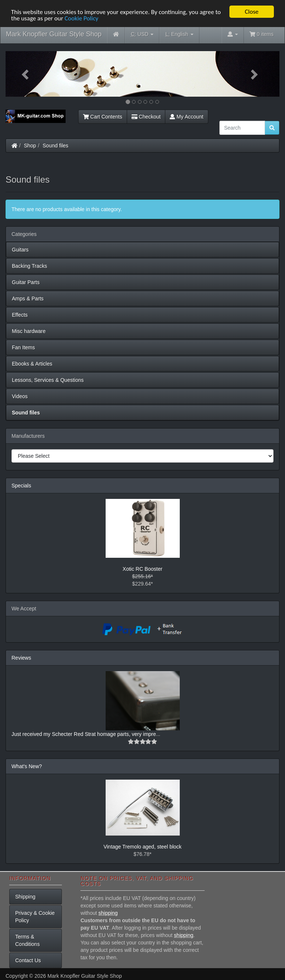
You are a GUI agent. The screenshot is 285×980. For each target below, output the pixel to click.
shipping (108, 913)
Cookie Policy (81, 18)
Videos (20, 396)
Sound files (55, 146)
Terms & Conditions (27, 940)
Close (251, 12)
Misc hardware (29, 331)
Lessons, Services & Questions (48, 380)
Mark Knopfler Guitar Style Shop (54, 34)
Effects (20, 315)
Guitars (20, 250)
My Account (186, 117)
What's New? (27, 766)
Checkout (146, 117)
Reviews (21, 658)
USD (142, 34)
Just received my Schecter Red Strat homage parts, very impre (84, 734)
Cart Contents (103, 117)
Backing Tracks (29, 266)
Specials (21, 486)
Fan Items (23, 347)
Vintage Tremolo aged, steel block (142, 847)
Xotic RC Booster (142, 569)
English (179, 34)
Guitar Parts (26, 282)
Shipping (25, 897)
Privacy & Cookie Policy (35, 917)
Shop (30, 146)
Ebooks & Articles (32, 364)
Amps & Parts (28, 299)
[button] (26, 74)
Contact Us (28, 960)
